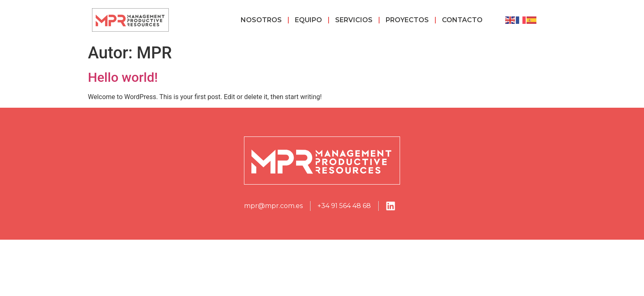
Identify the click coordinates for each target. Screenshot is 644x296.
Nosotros (261, 20)
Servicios (354, 20)
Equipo (308, 20)
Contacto (462, 20)
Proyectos (407, 20)
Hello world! (123, 77)
